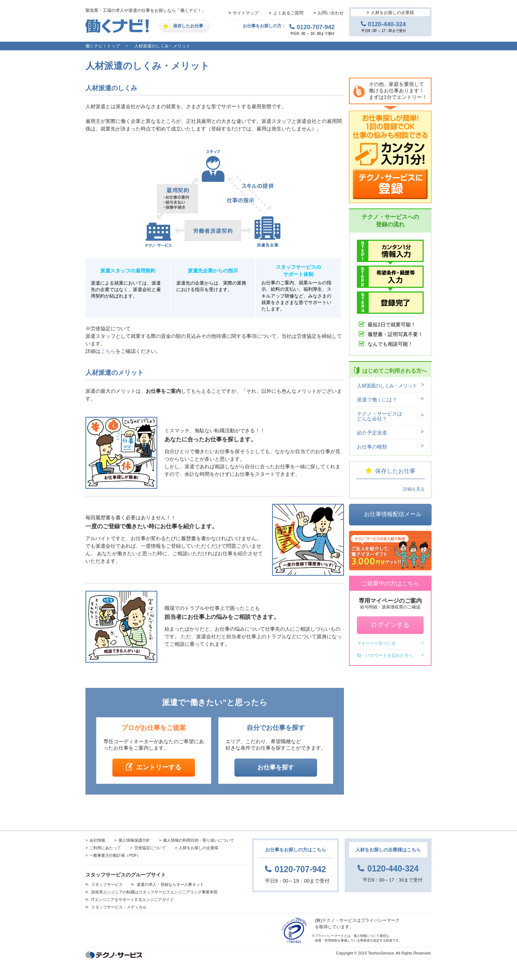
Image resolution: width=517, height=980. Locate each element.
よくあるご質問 (288, 13)
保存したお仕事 (188, 26)
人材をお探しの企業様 (392, 13)
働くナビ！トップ (103, 46)
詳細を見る (414, 489)
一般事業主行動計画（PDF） (115, 855)
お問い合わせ (331, 13)
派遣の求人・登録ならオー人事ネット (170, 884)
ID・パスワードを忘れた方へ (385, 655)
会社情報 (97, 840)
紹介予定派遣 (372, 433)
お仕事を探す (276, 767)
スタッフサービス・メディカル (119, 907)
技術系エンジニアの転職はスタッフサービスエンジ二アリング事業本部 (154, 892)
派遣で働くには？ (377, 400)
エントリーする (159, 767)
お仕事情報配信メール (393, 514)
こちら (108, 351)
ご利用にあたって (105, 848)
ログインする (390, 625)
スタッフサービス (107, 884)
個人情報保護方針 (134, 840)
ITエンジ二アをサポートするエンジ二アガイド (132, 900)
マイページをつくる (376, 643)
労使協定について (150, 848)
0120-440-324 (387, 24)
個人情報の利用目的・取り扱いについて (199, 840)
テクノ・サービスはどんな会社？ (379, 416)
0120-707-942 (316, 27)
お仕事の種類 (372, 447)
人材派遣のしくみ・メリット (162, 46)
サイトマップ (246, 13)
